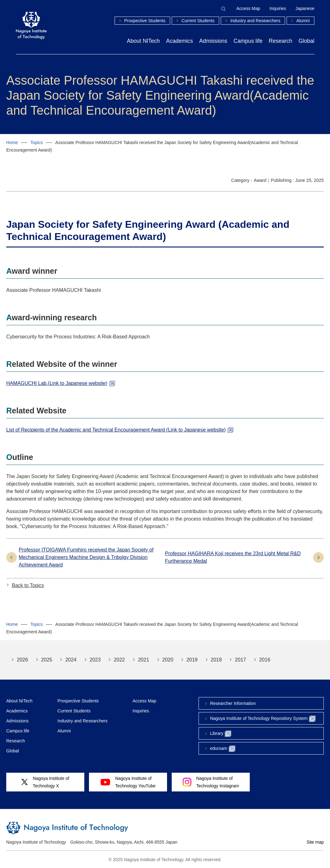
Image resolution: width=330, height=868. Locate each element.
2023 (95, 660)
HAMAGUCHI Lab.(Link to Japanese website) (57, 383)
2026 (22, 660)
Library (221, 734)
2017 (240, 660)
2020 (168, 660)
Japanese (305, 8)
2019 (192, 660)
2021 (144, 660)
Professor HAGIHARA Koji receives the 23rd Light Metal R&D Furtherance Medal (233, 557)
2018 (216, 660)
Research (281, 41)
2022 (119, 660)
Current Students (198, 21)
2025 (47, 660)
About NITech (143, 41)
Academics (180, 41)
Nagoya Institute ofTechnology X (45, 782)
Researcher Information (233, 703)
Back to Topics (28, 585)
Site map (315, 842)
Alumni (303, 21)
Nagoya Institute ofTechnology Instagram (211, 782)
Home (12, 142)
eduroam (223, 749)
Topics (37, 142)
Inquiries (278, 8)
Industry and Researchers (255, 21)
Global (306, 41)
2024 (71, 660)
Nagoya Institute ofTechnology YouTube (128, 782)
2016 (265, 660)
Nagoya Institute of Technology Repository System (263, 719)
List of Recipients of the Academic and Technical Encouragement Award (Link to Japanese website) (116, 430)
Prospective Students (145, 21)
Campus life (248, 41)
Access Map (248, 8)
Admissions (213, 41)
